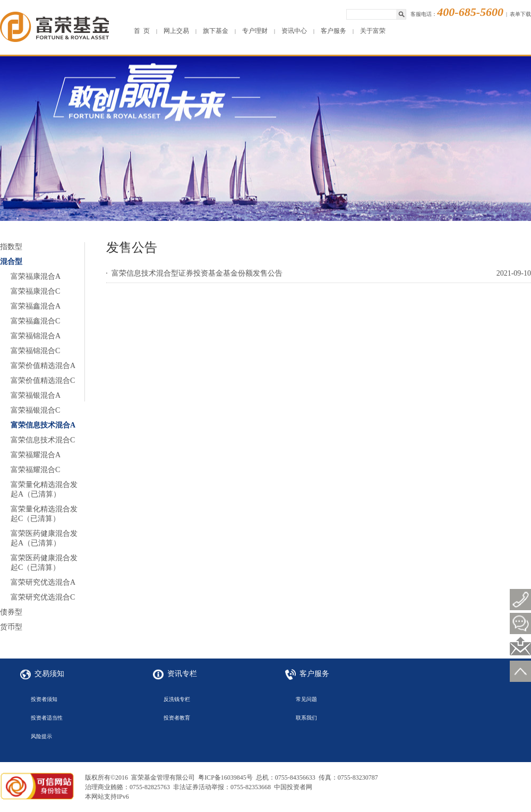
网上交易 (176, 31)
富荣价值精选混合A (43, 366)
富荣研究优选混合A (43, 582)
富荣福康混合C (35, 291)
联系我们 (306, 718)
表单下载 (520, 14)
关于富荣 (373, 31)
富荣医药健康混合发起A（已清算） (44, 538)
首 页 (142, 31)
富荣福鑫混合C (35, 321)
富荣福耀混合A (36, 455)
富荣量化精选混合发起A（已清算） (44, 489)
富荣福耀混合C (35, 470)
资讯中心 (294, 31)
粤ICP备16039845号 (225, 777)
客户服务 (333, 31)
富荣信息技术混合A (43, 425)
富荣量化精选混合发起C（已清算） (44, 514)
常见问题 (306, 699)
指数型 (11, 247)
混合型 (11, 262)
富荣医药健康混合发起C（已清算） (44, 563)
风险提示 (41, 736)
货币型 (11, 627)
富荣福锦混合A (36, 336)
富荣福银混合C (35, 410)
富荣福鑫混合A (36, 306)
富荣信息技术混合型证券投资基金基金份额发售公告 (197, 273)
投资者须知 (44, 699)
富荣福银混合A (36, 395)
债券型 (11, 612)
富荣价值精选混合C (43, 381)
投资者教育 (177, 718)
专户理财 (255, 31)
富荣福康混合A (36, 276)
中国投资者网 (293, 787)
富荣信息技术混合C (43, 440)
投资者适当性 (47, 718)
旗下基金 (216, 31)
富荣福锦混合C (35, 351)
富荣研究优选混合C (43, 597)
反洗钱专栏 (177, 699)
